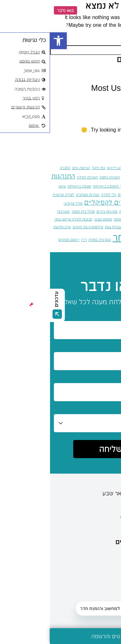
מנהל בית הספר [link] (33, 211)
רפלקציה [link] (114, 249)
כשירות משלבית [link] (38, 194)
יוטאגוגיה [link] (91, 194)
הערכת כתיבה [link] (60, 177)
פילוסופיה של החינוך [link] (38, 227)
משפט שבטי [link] (53, 219)
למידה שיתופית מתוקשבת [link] (102, 203)
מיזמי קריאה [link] (78, 211)
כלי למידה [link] (59, 194)
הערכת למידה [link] (37, 177)
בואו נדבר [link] (15, 10)
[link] (8, 41)
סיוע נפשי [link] (96, 227)
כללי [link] (103, 101)
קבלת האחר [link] (88, 237)
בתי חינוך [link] (48, 168)
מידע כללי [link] (97, 588)
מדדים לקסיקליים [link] (58, 202)
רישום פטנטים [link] (19, 239)
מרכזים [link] (101, 573)
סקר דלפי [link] (80, 227)
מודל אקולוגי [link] (23, 203)
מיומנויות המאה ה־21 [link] (105, 211)
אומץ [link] (117, 168)
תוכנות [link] (82, 249)
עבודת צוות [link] (63, 227)
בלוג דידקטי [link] (65, 168)
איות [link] (95, 167)
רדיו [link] (34, 239)
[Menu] (111, 10)
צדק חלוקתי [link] (12, 227)
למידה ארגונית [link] (13, 194)
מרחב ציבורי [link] (87, 219)
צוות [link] (118, 239)
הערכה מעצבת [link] (82, 177)
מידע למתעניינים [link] (88, 542)
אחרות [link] (107, 168)
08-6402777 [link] (96, 504)
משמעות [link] (70, 219)
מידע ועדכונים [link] (92, 557)
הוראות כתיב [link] (31, 168)
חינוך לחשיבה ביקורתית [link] (60, 186)
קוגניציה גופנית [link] (50, 239)
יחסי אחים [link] (75, 194)
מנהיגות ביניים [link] (57, 211)
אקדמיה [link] (82, 168)
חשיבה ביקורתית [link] (29, 186)
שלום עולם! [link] (95, 72)
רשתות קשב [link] (97, 249)
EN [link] (36, 10)
